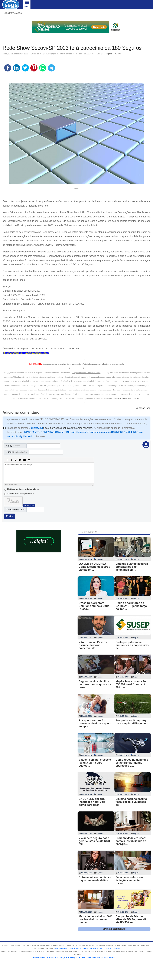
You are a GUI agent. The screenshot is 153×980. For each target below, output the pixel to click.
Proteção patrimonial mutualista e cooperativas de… (132, 645)
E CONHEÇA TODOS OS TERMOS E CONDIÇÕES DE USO (62, 428)
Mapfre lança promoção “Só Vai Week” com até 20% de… (131, 684)
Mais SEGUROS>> (114, 929)
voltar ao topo (143, 408)
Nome (13, 446)
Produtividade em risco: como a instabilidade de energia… (131, 841)
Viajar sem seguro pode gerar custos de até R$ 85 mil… (95, 841)
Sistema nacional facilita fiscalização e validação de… (131, 802)
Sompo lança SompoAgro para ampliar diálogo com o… (132, 724)
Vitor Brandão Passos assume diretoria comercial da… (93, 645)
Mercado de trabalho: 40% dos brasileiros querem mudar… (95, 919)
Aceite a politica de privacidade (21, 494)
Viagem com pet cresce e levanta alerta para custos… (95, 763)
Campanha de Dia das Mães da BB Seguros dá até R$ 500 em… (131, 919)
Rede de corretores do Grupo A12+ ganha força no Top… (131, 606)
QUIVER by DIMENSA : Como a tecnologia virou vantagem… (94, 567)
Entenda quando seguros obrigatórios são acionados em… (132, 567)
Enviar (9, 516)
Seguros (109, 54)
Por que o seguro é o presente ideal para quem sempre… (95, 724)
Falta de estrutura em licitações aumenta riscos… (129, 880)
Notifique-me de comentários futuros (23, 489)
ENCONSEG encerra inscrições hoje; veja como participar (92, 802)
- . (95, 948)
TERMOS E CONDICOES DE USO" (127, 399)
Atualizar (30, 506)
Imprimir (118, 54)
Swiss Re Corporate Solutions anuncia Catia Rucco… (94, 606)
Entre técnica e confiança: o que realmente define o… (95, 880)
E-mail (17, 452)
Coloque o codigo (15, 510)
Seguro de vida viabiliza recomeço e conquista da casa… (95, 684)
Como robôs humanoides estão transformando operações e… (132, 763)
